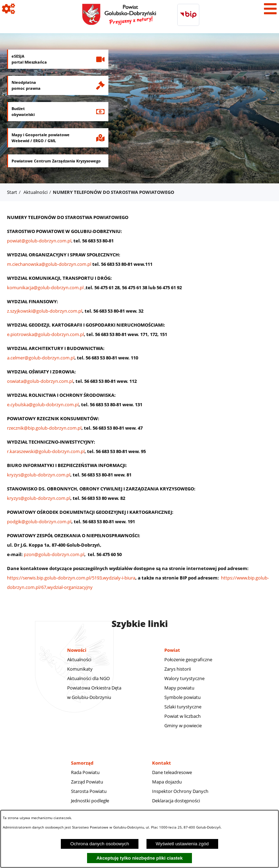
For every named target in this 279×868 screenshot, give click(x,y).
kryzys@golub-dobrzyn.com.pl (39, 475)
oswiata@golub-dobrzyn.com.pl (40, 381)
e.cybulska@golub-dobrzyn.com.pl (43, 404)
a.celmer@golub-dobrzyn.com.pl (41, 358)
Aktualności (35, 192)
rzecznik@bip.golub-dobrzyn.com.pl (44, 428)
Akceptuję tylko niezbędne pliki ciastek (140, 858)
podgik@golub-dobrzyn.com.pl (39, 521)
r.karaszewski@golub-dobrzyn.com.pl (46, 451)
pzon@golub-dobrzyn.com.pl (54, 554)
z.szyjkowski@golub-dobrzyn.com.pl (45, 311)
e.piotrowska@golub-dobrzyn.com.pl (45, 334)
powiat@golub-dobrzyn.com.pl (39, 241)
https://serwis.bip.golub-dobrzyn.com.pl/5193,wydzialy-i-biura (71, 578)
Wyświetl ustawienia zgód (182, 844)
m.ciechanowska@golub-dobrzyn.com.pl (50, 264)
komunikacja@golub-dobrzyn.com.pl (45, 287)
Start (12, 192)
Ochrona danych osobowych (100, 844)
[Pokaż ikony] (9, 9)
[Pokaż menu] (270, 9)
